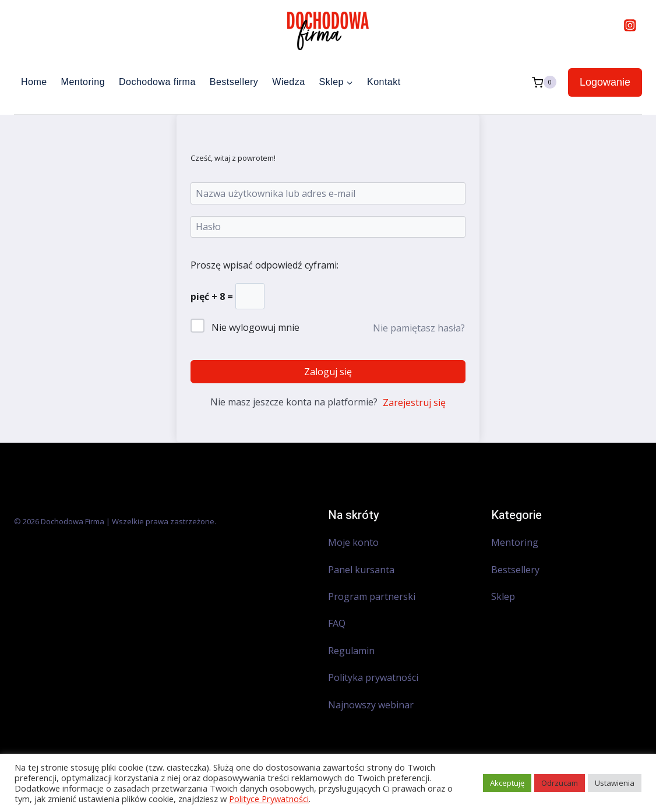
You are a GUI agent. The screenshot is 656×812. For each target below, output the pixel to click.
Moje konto (353, 542)
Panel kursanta (361, 570)
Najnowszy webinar (372, 705)
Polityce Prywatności (269, 799)
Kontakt (384, 82)
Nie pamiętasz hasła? (419, 328)
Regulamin (351, 651)
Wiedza (288, 82)
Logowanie (605, 82)
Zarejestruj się (414, 403)
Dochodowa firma (157, 82)
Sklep (503, 596)
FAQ (337, 623)
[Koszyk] (544, 82)
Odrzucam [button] (560, 783)
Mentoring (83, 82)
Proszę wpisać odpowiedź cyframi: (264, 265)
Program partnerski (372, 596)
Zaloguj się (328, 372)
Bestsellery (234, 82)
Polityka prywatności (373, 677)
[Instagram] (630, 25)
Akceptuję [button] (507, 783)
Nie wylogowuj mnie (255, 327)
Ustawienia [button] (615, 783)
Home (34, 82)
